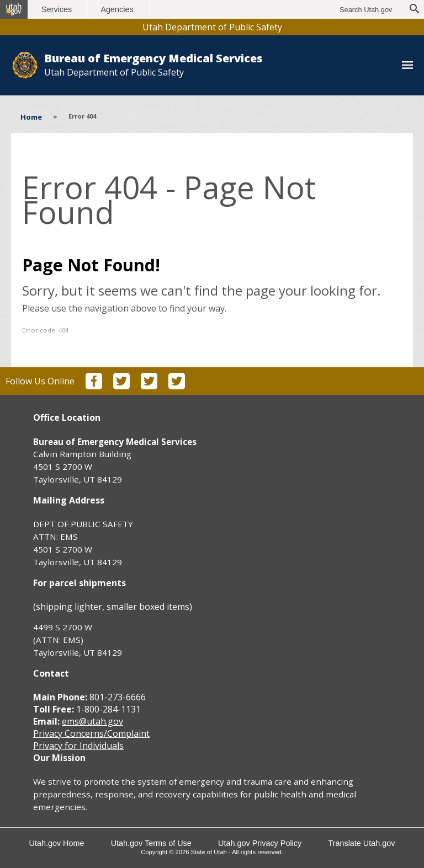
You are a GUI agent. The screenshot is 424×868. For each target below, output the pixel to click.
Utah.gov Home (56, 843)
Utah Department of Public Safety (212, 27)
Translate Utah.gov (362, 843)
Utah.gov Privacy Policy (260, 843)
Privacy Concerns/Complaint (91, 733)
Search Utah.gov (366, 10)
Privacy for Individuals (78, 746)
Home (31, 117)
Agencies (120, 9)
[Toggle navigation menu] (407, 66)
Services (59, 9)
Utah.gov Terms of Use (151, 843)
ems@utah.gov (92, 721)
